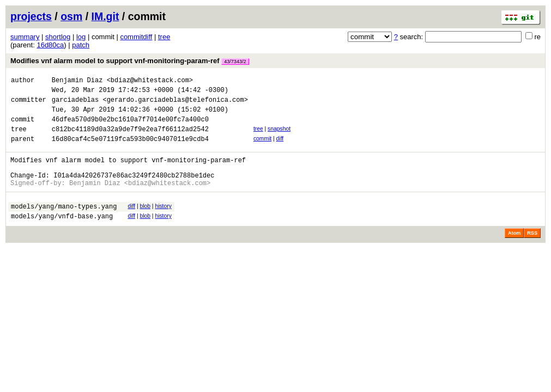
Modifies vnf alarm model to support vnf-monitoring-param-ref (130, 61)
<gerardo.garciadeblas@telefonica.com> (175, 104)
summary (25, 37)
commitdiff (136, 37)
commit (262, 148)
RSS (532, 254)
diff (280, 148)
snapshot (279, 137)
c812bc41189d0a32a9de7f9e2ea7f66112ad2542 (130, 139)
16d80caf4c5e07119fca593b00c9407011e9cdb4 (130, 150)
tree (164, 37)
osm (71, 16)
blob (145, 224)
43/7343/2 (235, 62)
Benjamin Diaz (77, 81)
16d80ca (50, 45)
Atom (514, 254)
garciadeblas (75, 104)
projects (31, 16)
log (81, 37)
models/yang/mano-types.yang (64, 226)
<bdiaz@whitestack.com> (150, 81)
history (163, 224)
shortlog (58, 37)
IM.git (105, 16)
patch (81, 45)
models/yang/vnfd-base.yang (62, 237)
